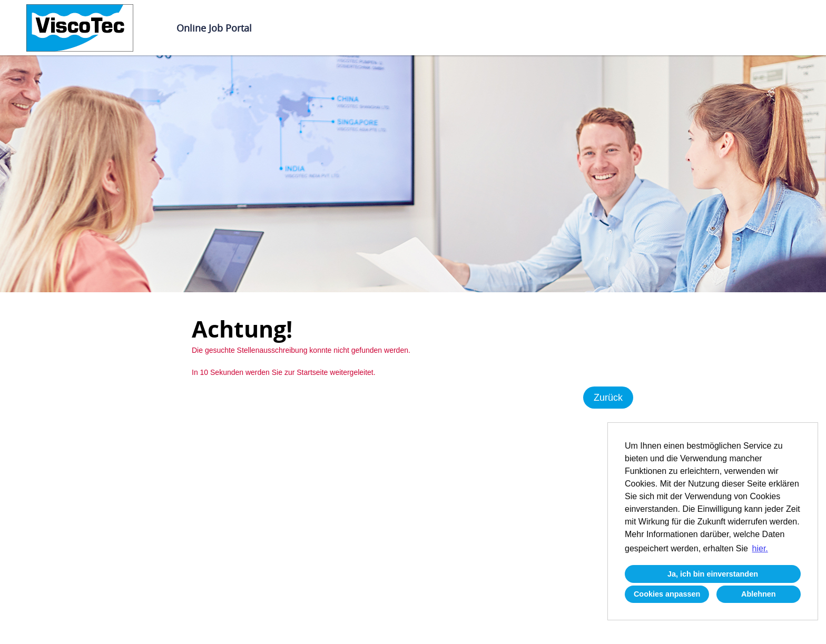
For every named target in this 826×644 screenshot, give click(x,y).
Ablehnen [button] (759, 594)
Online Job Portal (214, 28)
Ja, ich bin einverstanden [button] (713, 574)
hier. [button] (760, 548)
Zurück (608, 398)
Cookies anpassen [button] (667, 594)
